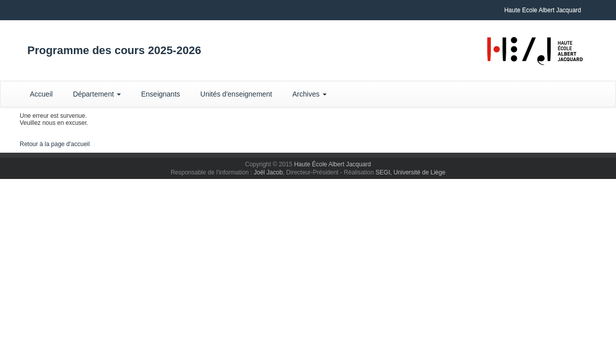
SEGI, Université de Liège (411, 172)
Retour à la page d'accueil (55, 144)
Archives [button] (310, 94)
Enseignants (161, 94)
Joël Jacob (268, 172)
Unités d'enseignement (236, 94)
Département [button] (97, 94)
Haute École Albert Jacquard (332, 164)
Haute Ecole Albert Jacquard (543, 10)
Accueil (41, 94)
